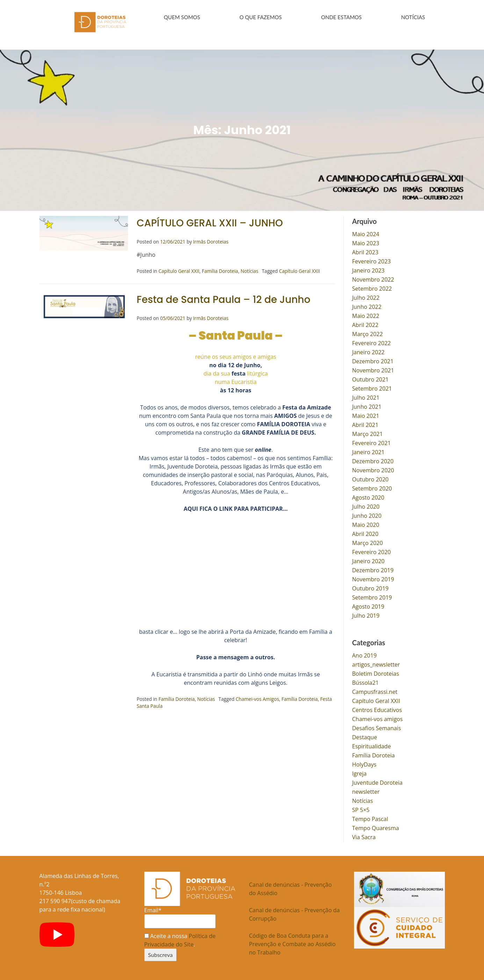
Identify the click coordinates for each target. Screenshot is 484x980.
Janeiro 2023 (369, 269)
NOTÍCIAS (413, 17)
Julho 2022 (366, 297)
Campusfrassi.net (375, 691)
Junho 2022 (367, 306)
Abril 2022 (365, 324)
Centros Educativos (377, 709)
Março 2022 (368, 333)
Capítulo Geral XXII (179, 270)
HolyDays (364, 763)
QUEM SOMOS (182, 17)
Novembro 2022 (373, 278)
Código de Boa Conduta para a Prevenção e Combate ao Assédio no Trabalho (292, 943)
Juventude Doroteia (377, 782)
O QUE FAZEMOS (261, 17)
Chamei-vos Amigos (257, 698)
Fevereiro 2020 (372, 551)
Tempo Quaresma (376, 827)
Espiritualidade (372, 745)
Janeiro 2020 (369, 560)
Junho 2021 (367, 406)
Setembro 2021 (372, 387)
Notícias (249, 270)
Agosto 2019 (368, 605)
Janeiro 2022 (369, 351)
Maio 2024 (366, 233)
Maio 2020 (366, 524)
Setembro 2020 (372, 487)
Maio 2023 (366, 242)
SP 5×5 (361, 809)
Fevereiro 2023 (372, 260)
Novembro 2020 (373, 469)
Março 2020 (368, 542)
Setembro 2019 (372, 596)
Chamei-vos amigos (378, 718)
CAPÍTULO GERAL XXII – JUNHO (210, 222)
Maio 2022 (366, 315)
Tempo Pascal (370, 818)
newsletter (366, 791)
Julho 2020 (366, 506)
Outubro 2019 (370, 587)
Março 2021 (368, 433)
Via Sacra (364, 836)
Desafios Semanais (377, 727)
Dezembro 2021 (373, 360)
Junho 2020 (367, 515)
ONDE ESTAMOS (341, 17)
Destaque (365, 736)
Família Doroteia (220, 270)
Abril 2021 (365, 424)
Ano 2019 (364, 654)
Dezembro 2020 (373, 460)
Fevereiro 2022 (372, 342)
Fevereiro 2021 (372, 442)
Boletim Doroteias (376, 673)
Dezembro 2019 (373, 569)
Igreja (360, 772)
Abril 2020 (365, 533)
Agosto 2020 (368, 496)
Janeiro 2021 (369, 451)
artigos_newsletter (376, 663)
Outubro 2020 (370, 478)
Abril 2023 (365, 251)
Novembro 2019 (373, 578)
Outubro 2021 (370, 378)
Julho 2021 (366, 397)
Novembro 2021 (373, 369)
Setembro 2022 (372, 288)
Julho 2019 (366, 615)
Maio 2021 (366, 415)
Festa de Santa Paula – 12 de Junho (223, 299)
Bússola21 (366, 682)
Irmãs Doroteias (211, 241)
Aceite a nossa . (180, 939)
